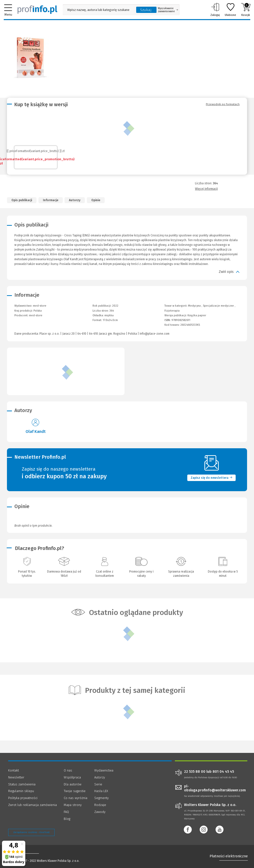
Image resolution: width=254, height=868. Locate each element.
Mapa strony (73, 805)
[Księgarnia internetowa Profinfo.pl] (37, 10)
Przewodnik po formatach (223, 104)
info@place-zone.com (155, 334)
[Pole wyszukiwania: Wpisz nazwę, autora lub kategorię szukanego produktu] (98, 10)
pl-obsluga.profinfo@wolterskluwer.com (215, 788)
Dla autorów (73, 784)
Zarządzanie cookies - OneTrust (31, 832)
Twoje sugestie (75, 791)
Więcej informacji (206, 189)
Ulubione (230, 10)
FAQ (66, 812)
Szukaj (146, 10)
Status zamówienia (22, 784)
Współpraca (72, 777)
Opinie (96, 200)
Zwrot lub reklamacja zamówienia (32, 805)
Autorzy (75, 200)
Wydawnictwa (104, 770)
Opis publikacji (22, 200)
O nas (68, 770)
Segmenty (101, 798)
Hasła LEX (101, 791)
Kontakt (14, 770)
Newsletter (16, 777)
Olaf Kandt (36, 432)
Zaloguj (215, 10)
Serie (98, 784)
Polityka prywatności (23, 798)
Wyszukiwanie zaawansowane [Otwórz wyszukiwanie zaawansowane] (168, 10)
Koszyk (246, 10)
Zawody (100, 812)
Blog (67, 819)
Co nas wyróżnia (76, 798)
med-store (36, 315)
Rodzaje (100, 805)
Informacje (51, 200)
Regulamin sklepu (21, 791)
